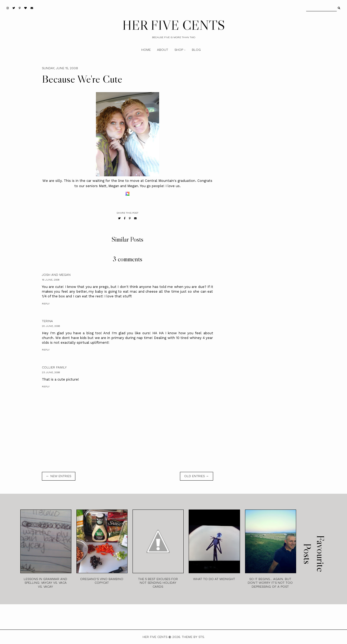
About (163, 50)
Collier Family (54, 367)
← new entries (59, 476)
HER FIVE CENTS (174, 25)
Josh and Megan (56, 275)
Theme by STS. (193, 637)
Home (146, 50)
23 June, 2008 (51, 372)
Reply (46, 304)
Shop (179, 50)
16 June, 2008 (51, 280)
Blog (196, 50)
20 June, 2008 (51, 326)
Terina (47, 321)
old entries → (197, 476)
